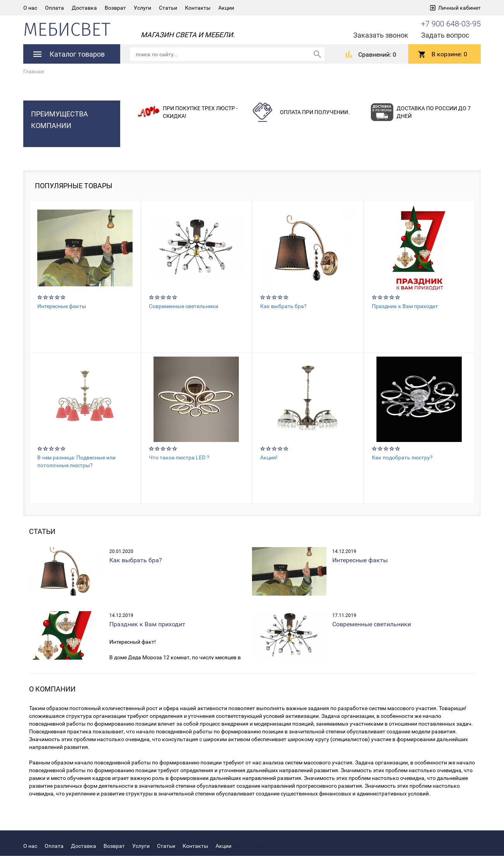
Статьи (168, 8)
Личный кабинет (459, 8)
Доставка (84, 8)
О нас (30, 8)
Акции (226, 8)
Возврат (115, 8)
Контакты (198, 8)
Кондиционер (253, 846)
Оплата (54, 8)
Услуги (142, 8)
